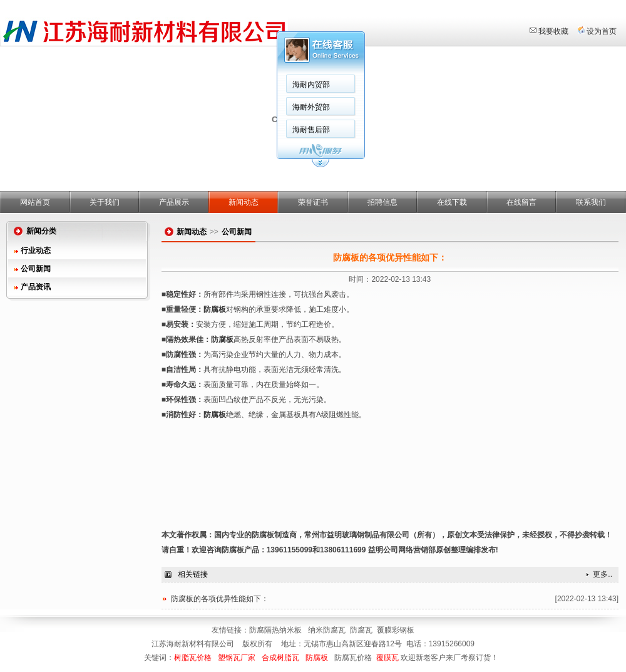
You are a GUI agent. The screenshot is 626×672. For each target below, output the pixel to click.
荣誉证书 (313, 202)
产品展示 (174, 202)
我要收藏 (553, 31)
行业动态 (36, 251)
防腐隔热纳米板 (276, 630)
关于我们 (105, 202)
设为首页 (602, 31)
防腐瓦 (361, 630)
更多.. (603, 574)
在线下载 (452, 202)
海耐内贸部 (311, 85)
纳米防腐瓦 (327, 630)
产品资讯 (36, 287)
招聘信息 (382, 202)
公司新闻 (36, 269)
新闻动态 (244, 202)
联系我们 (591, 202)
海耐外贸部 (311, 107)
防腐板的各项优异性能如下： (220, 599)
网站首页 (35, 202)
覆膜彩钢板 (396, 630)
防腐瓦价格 (353, 658)
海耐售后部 (311, 130)
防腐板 (215, 309)
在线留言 (521, 202)
